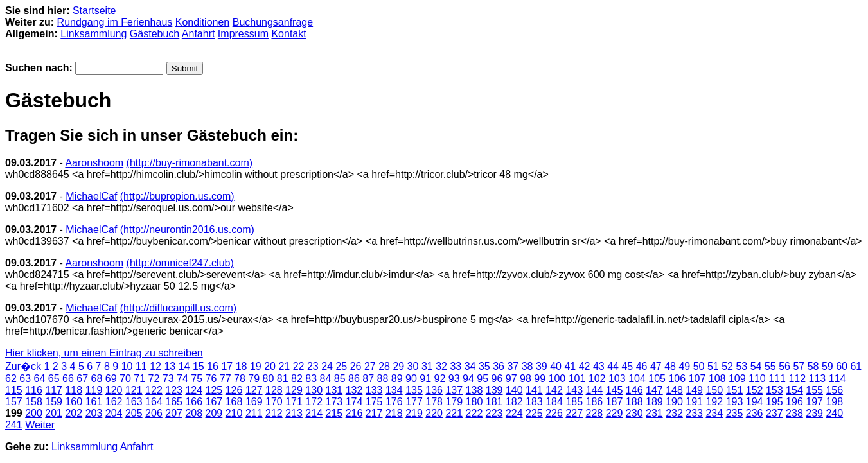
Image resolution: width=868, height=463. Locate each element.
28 (384, 366)
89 (397, 379)
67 (82, 379)
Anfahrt (199, 34)
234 (714, 413)
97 (511, 379)
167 (214, 402)
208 (194, 413)
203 (94, 413)
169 (254, 402)
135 (414, 390)
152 (755, 390)
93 (454, 379)
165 (174, 402)
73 (168, 379)
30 (413, 366)
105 (657, 379)
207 (174, 413)
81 (283, 379)
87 (368, 379)
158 (34, 402)
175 (374, 402)
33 (456, 366)
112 (797, 379)
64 (40, 379)
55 (770, 366)
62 (11, 379)
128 (274, 390)
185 (574, 402)
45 (627, 366)
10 (127, 366)
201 (54, 413)
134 (394, 390)
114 (837, 379)
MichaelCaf (91, 196)
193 (735, 402)
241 (14, 425)
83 (311, 379)
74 (182, 379)
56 (784, 366)
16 (213, 366)
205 (134, 413)
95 (483, 379)
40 (556, 366)
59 (828, 366)
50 (699, 366)
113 (818, 379)
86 (354, 379)
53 (741, 366)
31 (427, 366)
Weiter (40, 425)
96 (497, 379)
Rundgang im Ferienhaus (115, 22)
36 (499, 366)
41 (570, 366)
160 (74, 402)
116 (34, 390)
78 (240, 379)
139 (494, 390)
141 (534, 390)
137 (454, 390)
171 (294, 402)
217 (374, 413)
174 (354, 402)
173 (334, 402)
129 (294, 390)
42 (585, 366)
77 (226, 379)
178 (434, 402)
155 (814, 390)
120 (114, 390)
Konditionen (203, 22)
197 (814, 402)
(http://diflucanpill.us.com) (178, 308)
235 (735, 413)
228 (595, 413)
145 (615, 390)
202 (74, 413)
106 (677, 379)
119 (94, 390)
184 (554, 402)
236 (755, 413)
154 (794, 390)
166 (194, 402)
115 (14, 390)
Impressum (243, 34)
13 (170, 366)
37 (513, 366)
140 (514, 390)
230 (634, 413)
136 (434, 390)
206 (154, 413)
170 (274, 402)
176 (394, 402)
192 (714, 402)
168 (234, 402)
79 (254, 379)
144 (595, 390)
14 (184, 366)
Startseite (94, 11)
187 (615, 402)
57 (799, 366)
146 (634, 390)
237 (775, 413)
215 (334, 413)
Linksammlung (93, 34)
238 (794, 413)
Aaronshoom (94, 163)
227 (574, 413)
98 (526, 379)
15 (199, 366)
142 (554, 390)
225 (534, 413)
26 (356, 366)
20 (270, 366)
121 (134, 390)
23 (313, 366)
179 (454, 402)
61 (856, 366)
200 (34, 413)
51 (713, 366)
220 (434, 413)
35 (484, 366)
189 (654, 402)
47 (656, 366)
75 (197, 379)
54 (756, 366)
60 (842, 366)
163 (134, 402)
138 (474, 390)
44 (613, 366)
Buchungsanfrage (273, 22)
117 (54, 390)
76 (211, 379)
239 (814, 413)
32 (441, 366)
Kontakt (288, 34)
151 (735, 390)
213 (294, 413)
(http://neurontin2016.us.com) (187, 230)
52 (727, 366)
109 (737, 379)
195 (775, 402)
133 (374, 390)
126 (234, 390)
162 (114, 402)
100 (557, 379)
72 (154, 379)
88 (383, 379)
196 (794, 402)
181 (494, 402)
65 (54, 379)
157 (14, 402)
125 (214, 390)
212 (274, 413)
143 (574, 390)
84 (326, 379)
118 (74, 390)
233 (694, 413)
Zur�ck (23, 366)
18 (242, 366)
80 (269, 379)
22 (299, 366)
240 (834, 413)
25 (341, 366)
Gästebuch (155, 34)
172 (314, 402)
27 (370, 366)
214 (314, 413)
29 (398, 366)
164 (154, 402)
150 (714, 390)
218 (394, 413)
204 (114, 413)
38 (527, 366)
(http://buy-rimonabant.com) (190, 163)
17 (227, 366)
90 (411, 379)
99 (540, 379)
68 (97, 379)
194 (755, 402)
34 (470, 366)
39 (542, 366)
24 (327, 366)
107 (697, 379)
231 (654, 413)
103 (617, 379)
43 (599, 366)
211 (254, 413)
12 (155, 366)
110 (757, 379)
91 (425, 379)
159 (54, 402)
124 (194, 390)
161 (94, 402)
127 (254, 390)
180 (474, 402)
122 (154, 390)
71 (139, 379)
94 (468, 379)
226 (554, 413)
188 (634, 402)
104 (637, 379)
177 (414, 402)
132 (354, 390)
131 (334, 390)
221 (454, 413)
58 (813, 366)
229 (615, 413)
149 (694, 390)
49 (684, 366)
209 (214, 413)
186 (595, 402)
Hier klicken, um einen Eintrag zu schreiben (104, 353)
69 (111, 379)
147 (654, 390)
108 (717, 379)
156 (834, 390)
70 (125, 379)
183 (534, 402)
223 (494, 413)
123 (174, 390)
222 (474, 413)
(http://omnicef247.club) (180, 263)
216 (354, 413)
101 (577, 379)
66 (68, 379)
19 (256, 366)
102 (597, 379)
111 (777, 379)
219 (414, 413)
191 (694, 402)
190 (674, 402)
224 (514, 413)
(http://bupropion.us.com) (177, 196)
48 (670, 366)
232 (674, 413)
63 (25, 379)
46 (642, 366)
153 (775, 390)
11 (141, 366)
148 (674, 390)
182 (514, 402)
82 (297, 379)
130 (314, 390)
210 (234, 413)
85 (340, 379)
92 (440, 379)
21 (284, 366)
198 (834, 402)
